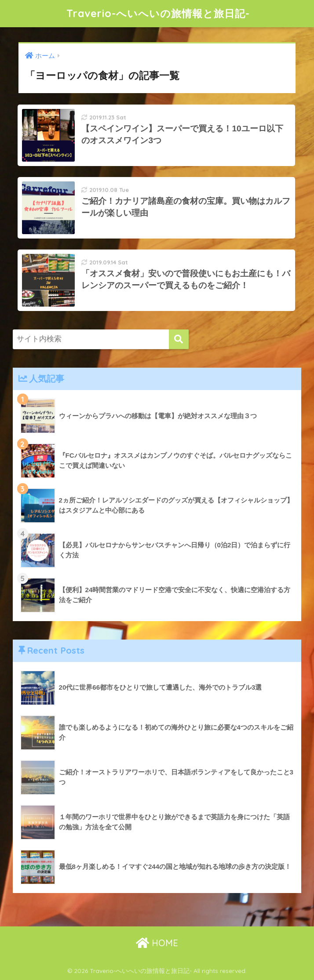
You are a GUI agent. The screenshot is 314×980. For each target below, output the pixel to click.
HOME (157, 943)
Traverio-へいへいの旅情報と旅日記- (158, 13)
